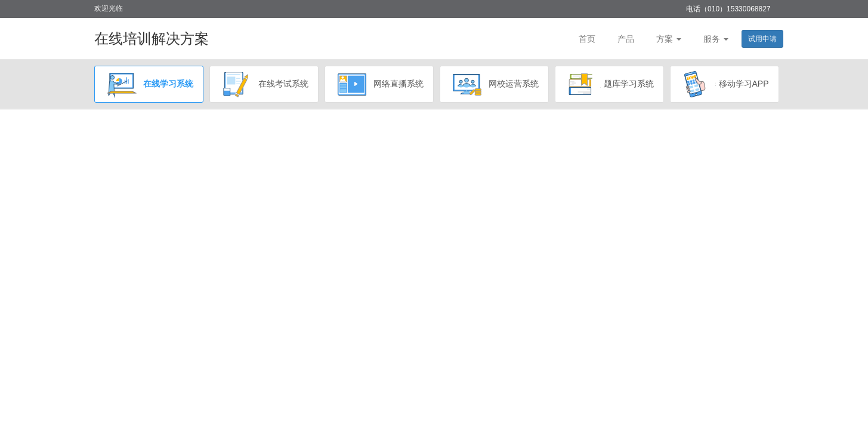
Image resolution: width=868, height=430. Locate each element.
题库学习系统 (609, 84)
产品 (626, 39)
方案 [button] (669, 39)
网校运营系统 (494, 84)
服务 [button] (716, 39)
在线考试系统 (264, 84)
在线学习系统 (149, 84)
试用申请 (762, 39)
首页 (587, 39)
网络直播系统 (379, 84)
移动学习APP (725, 84)
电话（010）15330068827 (728, 9)
